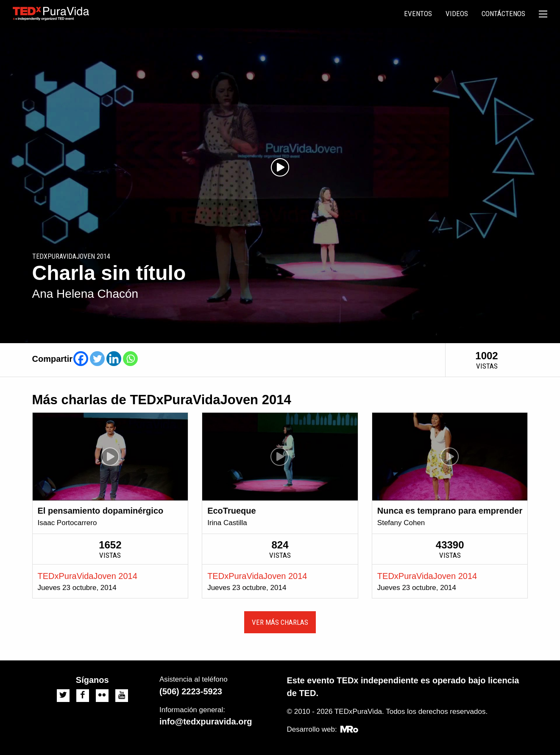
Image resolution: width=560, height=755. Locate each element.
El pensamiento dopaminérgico (101, 511)
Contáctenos (503, 14)
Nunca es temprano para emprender (450, 511)
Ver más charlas (280, 622)
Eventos (418, 14)
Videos (457, 14)
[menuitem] (418, 14)
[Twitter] (97, 359)
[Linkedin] (114, 359)
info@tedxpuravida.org (206, 721)
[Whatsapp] (130, 359)
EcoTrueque (231, 511)
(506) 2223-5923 (191, 691)
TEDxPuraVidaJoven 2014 (88, 576)
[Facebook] (81, 359)
